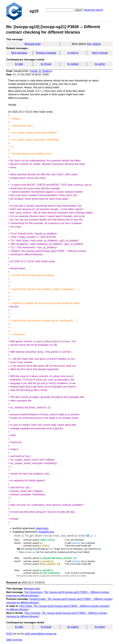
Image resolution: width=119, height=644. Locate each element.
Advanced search (94, 10)
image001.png (46, 532)
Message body (33, 44)
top (89, 44)
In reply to (73, 53)
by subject (73, 64)
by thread (46, 64)
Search (79, 10)
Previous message (46, 53)
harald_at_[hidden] (41, 71)
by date (19, 64)
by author (100, 64)
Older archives (14, 640)
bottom (96, 44)
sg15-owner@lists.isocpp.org (40, 634)
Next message (19, 53)
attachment (42, 528)
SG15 (9, 634)
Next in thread (100, 53)
